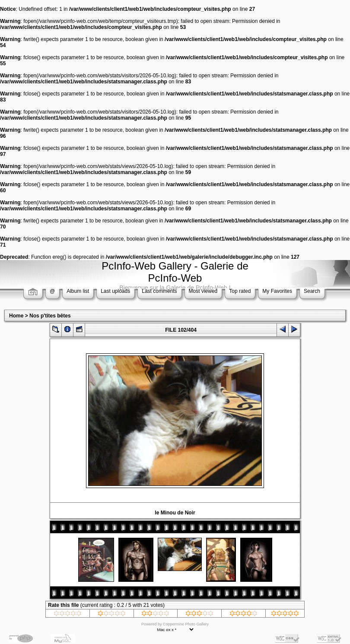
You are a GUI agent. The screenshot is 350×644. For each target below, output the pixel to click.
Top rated (240, 291)
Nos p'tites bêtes (50, 316)
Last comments (159, 291)
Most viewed (203, 291)
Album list (78, 291)
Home (16, 316)
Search (312, 291)
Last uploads (115, 291)
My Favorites (277, 291)
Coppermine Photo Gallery (186, 624)
